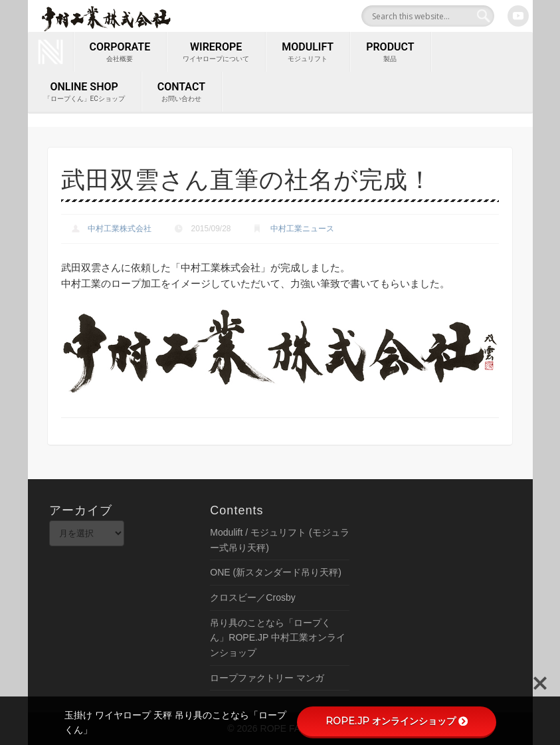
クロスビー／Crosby (252, 597)
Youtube (518, 16)
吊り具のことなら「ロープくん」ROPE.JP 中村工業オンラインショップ (278, 638)
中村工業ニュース (302, 229)
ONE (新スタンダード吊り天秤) (276, 572)
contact (181, 92)
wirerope (216, 53)
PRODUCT (390, 53)
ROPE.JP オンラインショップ (397, 721)
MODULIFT (308, 53)
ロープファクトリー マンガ (267, 678)
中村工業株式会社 (120, 229)
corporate (120, 53)
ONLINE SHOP (84, 92)
